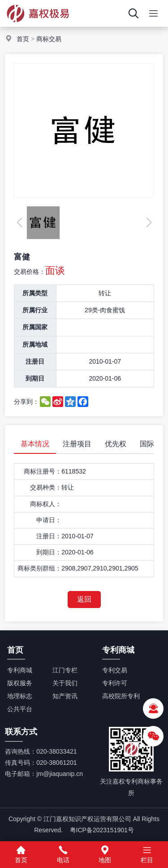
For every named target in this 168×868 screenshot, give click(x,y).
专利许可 (115, 683)
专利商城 (20, 670)
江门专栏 (65, 670)
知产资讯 (65, 696)
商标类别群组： (39, 568)
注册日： (49, 536)
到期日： (49, 552)
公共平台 (20, 709)
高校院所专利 (121, 696)
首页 (23, 39)
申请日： (49, 520)
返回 (84, 599)
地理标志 (20, 696)
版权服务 (20, 683)
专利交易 (115, 670)
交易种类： (46, 487)
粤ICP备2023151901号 (102, 830)
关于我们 (65, 683)
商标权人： (46, 504)
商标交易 (49, 39)
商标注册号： (43, 471)
